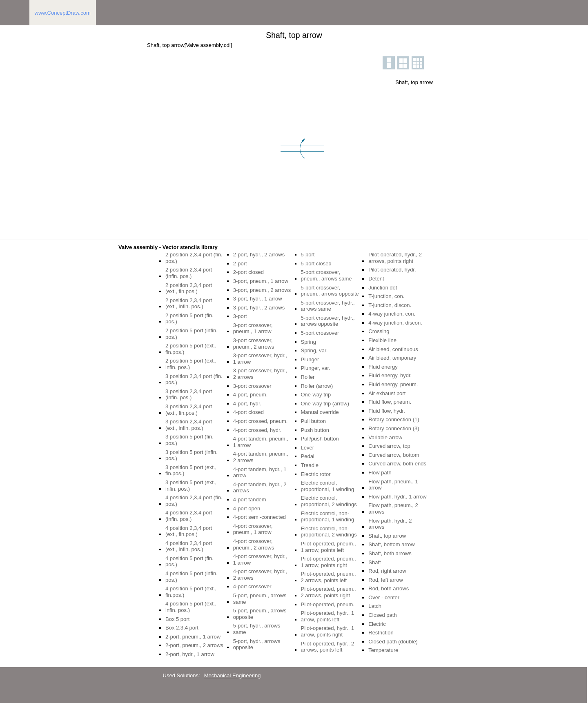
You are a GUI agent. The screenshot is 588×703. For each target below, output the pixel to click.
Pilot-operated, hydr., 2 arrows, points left (328, 647)
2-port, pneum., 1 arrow (193, 637)
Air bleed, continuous (393, 349)
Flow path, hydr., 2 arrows (390, 524)
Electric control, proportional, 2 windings (329, 501)
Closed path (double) (393, 642)
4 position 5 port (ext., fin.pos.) (191, 592)
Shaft (374, 562)
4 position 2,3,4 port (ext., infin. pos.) (189, 546)
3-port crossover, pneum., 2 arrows (254, 344)
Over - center (384, 597)
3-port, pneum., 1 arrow (261, 281)
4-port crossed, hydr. (257, 430)
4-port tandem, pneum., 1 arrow (261, 442)
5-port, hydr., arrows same (257, 629)
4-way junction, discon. (395, 323)
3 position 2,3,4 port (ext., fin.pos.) (189, 410)
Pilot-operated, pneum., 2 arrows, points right (329, 592)
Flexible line (382, 340)
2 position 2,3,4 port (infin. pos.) (189, 273)
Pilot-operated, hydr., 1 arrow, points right (328, 631)
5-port (308, 255)
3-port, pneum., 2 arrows (262, 290)
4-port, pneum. (251, 395)
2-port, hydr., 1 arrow (190, 654)
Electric (377, 624)
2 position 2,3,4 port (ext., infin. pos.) (189, 304)
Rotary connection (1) (394, 419)
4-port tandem (250, 499)
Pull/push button (320, 439)
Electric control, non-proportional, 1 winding (328, 517)
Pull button (313, 421)
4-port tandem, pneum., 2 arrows (261, 457)
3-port (240, 316)
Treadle (310, 465)
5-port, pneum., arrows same (260, 599)
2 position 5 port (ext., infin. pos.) (191, 364)
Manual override (320, 412)
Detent (376, 279)
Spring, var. (314, 350)
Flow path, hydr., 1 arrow (397, 497)
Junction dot (383, 288)
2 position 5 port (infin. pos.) (192, 334)
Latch (375, 606)
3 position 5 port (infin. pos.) (192, 455)
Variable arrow (385, 437)
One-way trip (316, 395)
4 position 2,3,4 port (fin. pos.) (194, 501)
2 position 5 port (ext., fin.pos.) (191, 349)
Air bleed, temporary (392, 358)
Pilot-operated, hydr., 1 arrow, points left (328, 616)
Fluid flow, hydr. (387, 411)
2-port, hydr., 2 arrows (259, 255)
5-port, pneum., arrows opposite (260, 614)
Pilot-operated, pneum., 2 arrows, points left (329, 577)
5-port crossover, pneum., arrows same (326, 275)
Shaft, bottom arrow (391, 544)
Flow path (380, 473)
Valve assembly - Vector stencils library (168, 247)
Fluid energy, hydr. (390, 375)
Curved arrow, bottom (394, 455)
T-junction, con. (386, 296)
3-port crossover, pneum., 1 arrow (253, 328)
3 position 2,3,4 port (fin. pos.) (194, 379)
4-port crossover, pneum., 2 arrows (254, 544)
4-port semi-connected (259, 517)
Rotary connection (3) (394, 428)
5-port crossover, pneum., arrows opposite (330, 291)
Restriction (381, 633)
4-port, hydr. (247, 404)
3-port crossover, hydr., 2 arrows (260, 374)
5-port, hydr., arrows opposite (257, 644)
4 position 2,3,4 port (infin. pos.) (189, 516)
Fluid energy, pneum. (393, 384)
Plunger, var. (316, 368)
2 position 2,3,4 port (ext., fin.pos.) (189, 288)
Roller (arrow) (317, 386)
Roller (308, 377)
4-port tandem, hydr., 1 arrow (260, 473)
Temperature (383, 650)
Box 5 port (177, 619)
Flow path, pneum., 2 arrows (393, 508)
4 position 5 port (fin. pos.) (189, 562)
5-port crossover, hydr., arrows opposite (328, 321)
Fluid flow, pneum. (390, 402)
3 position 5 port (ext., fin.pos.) (191, 471)
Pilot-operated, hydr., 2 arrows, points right (395, 258)
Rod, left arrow (386, 580)
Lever (308, 448)
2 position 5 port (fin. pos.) (189, 319)
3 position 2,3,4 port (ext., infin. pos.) (189, 425)
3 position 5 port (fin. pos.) (189, 440)
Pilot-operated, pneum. (328, 604)
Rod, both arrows (389, 588)
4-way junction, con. (392, 314)
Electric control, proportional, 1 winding (328, 486)
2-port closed (248, 272)
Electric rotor (316, 474)
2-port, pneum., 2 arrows (194, 645)
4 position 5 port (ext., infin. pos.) (191, 607)
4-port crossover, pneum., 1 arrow (253, 529)
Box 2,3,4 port (182, 628)
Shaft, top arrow (387, 536)
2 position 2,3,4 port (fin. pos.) (194, 258)
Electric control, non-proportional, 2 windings (329, 532)
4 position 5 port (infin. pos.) (192, 577)
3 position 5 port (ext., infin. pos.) (191, 486)
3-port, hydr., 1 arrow (258, 299)
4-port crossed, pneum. (261, 421)
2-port (240, 264)
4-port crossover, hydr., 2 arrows (260, 575)
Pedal (308, 456)
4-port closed (248, 412)
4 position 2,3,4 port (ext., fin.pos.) (189, 531)
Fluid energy (383, 367)
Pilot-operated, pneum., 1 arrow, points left (329, 547)
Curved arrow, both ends (397, 464)
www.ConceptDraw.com (63, 13)
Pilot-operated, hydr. (392, 270)
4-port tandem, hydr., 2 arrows (260, 488)
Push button (315, 430)
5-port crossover (320, 333)
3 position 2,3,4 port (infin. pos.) (189, 395)
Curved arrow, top (389, 446)
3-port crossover (252, 386)
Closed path (382, 615)
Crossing (379, 331)
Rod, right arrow (387, 571)
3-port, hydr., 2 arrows (259, 308)
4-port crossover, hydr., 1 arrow (260, 560)
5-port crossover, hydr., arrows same (328, 306)
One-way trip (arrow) (325, 404)
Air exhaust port (387, 393)
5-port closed (316, 264)
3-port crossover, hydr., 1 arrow (260, 359)
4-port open (247, 508)
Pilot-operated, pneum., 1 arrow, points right (329, 562)
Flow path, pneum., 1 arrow (393, 485)
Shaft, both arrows (390, 553)
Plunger (310, 359)
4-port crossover (252, 586)
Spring (309, 342)
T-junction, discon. (390, 305)
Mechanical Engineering (233, 675)
